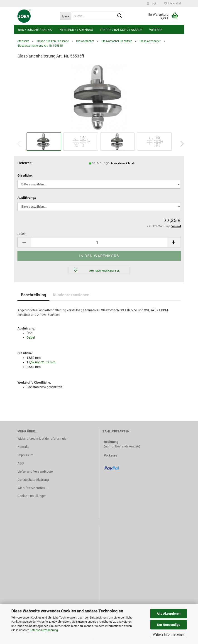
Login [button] (152, 3)
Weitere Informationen (169, 634)
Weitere (156, 30)
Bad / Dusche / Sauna (35, 30)
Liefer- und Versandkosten (36, 472)
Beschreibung (33, 295)
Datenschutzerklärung (44, 630)
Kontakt (23, 447)
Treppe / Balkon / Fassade (121, 30)
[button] (181, 144)
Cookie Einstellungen (32, 496)
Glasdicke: (25, 175)
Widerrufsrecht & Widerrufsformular (43, 439)
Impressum (25, 455)
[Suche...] (65, 16)
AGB (21, 463)
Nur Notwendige (169, 625)
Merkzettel (172, 3)
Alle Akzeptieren (169, 614)
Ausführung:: (27, 198)
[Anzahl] (99, 242)
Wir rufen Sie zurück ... (33, 488)
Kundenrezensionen (71, 295)
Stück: (22, 234)
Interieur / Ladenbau (76, 30)
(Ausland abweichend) (122, 163)
